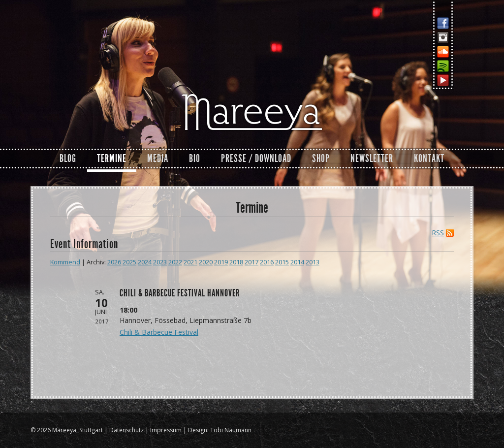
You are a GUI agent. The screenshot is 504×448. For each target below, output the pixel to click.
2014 (297, 262)
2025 (129, 262)
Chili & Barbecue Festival (159, 332)
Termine (112, 159)
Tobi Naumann (231, 430)
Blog (68, 159)
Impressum (166, 430)
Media (158, 159)
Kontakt (429, 159)
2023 (160, 262)
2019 (221, 262)
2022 (175, 262)
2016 (267, 262)
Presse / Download (256, 159)
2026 (114, 262)
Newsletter (372, 159)
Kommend (65, 262)
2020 (206, 262)
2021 (190, 262)
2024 (145, 262)
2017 (252, 262)
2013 (313, 262)
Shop (321, 159)
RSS (438, 233)
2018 (236, 262)
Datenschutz (126, 430)
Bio (195, 159)
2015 (282, 262)
